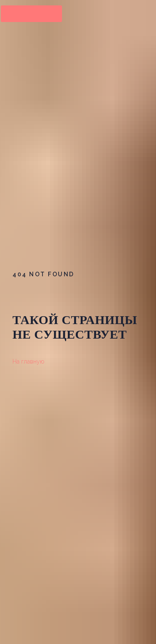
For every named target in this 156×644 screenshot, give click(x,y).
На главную (28, 361)
